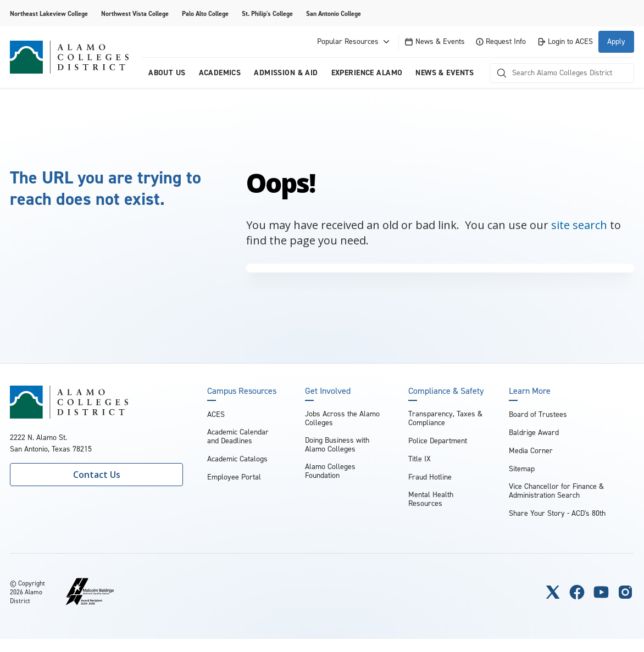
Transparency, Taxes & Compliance (445, 418)
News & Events (435, 41)
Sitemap (522, 469)
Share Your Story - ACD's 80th (557, 513)
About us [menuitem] (167, 73)
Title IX (420, 459)
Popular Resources (354, 42)
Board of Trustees (538, 414)
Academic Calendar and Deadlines (238, 436)
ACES (216, 414)
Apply (616, 41)
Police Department (438, 441)
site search (579, 225)
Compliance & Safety (446, 391)
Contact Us (97, 475)
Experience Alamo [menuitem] (367, 73)
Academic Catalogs (237, 459)
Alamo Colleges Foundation (330, 471)
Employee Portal (234, 477)
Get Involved (328, 391)
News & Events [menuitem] (445, 73)
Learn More (530, 391)
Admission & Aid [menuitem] (286, 73)
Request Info (501, 41)
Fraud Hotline (430, 477)
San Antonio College (334, 14)
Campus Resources (242, 391)
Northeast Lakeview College (49, 14)
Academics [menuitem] (220, 73)
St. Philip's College (267, 14)
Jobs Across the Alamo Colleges (342, 418)
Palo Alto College (205, 14)
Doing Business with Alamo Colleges (337, 445)
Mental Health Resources (431, 499)
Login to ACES (565, 41)
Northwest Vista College (135, 14)
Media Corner (531, 451)
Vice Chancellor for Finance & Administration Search (556, 491)
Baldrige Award (534, 433)
